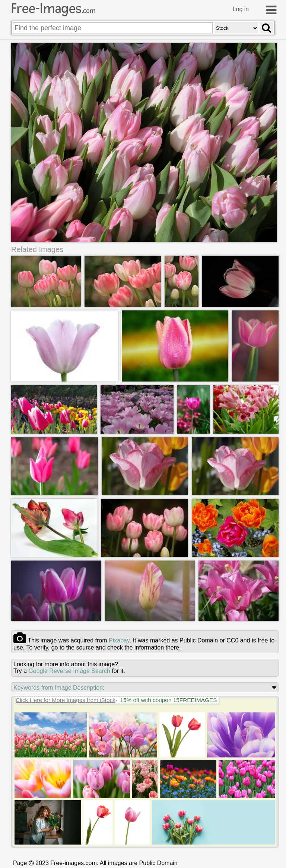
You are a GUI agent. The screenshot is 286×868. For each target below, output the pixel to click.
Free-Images (53, 9)
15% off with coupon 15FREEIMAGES (168, 700)
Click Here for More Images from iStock (66, 700)
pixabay (119, 640)
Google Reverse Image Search (69, 671)
